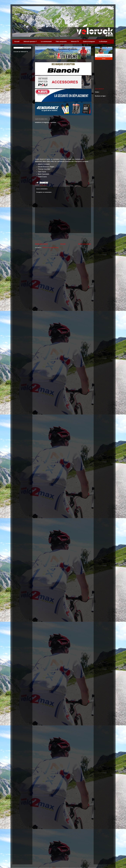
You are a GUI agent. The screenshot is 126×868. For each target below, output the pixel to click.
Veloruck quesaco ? (30, 41)
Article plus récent (41, 244)
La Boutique (103, 41)
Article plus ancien (85, 244)
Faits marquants (61, 41)
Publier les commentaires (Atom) (50, 248)
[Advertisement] (63, 238)
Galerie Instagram (89, 41)
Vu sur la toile (43, 185)
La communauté (46, 41)
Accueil (17, 41)
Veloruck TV (75, 41)
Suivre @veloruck (99, 89)
